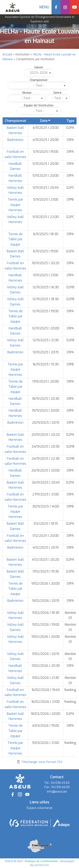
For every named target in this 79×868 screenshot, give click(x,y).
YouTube (74, 7)
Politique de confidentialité (41, 861)
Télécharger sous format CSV (42, 762)
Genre (58, 93)
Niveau (27, 93)
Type (70, 121)
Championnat (39, 80)
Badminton (15, 140)
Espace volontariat (40, 808)
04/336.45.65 (60, 783)
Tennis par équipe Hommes (15, 205)
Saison (39, 67)
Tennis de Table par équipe (15, 239)
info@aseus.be (57, 792)
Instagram (65, 7)
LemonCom (41, 865)
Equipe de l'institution (39, 105)
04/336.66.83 (61, 787)
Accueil (7, 54)
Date (46, 121)
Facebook (56, 7)
